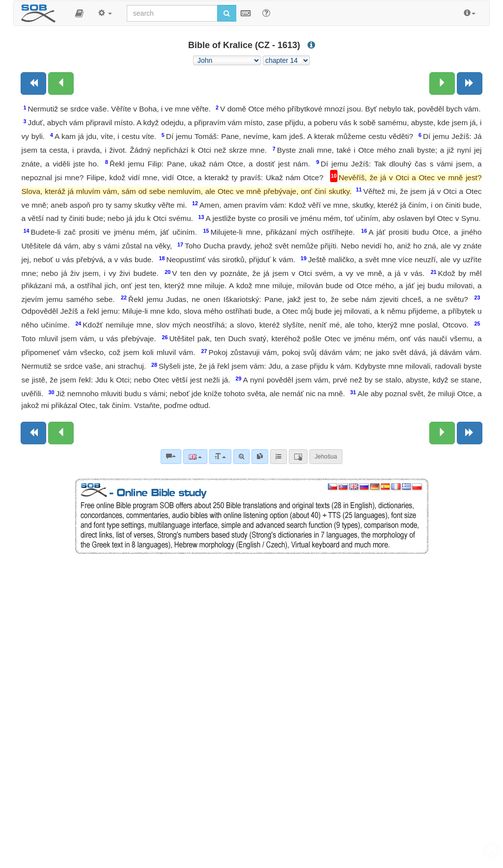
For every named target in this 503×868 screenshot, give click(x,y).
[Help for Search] (266, 13)
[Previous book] (33, 83)
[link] (260, 457)
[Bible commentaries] (171, 457)
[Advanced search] (241, 457)
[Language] (195, 457)
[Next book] (470, 83)
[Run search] (227, 13)
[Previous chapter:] (61, 83)
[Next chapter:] (442, 83)
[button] (79, 13)
